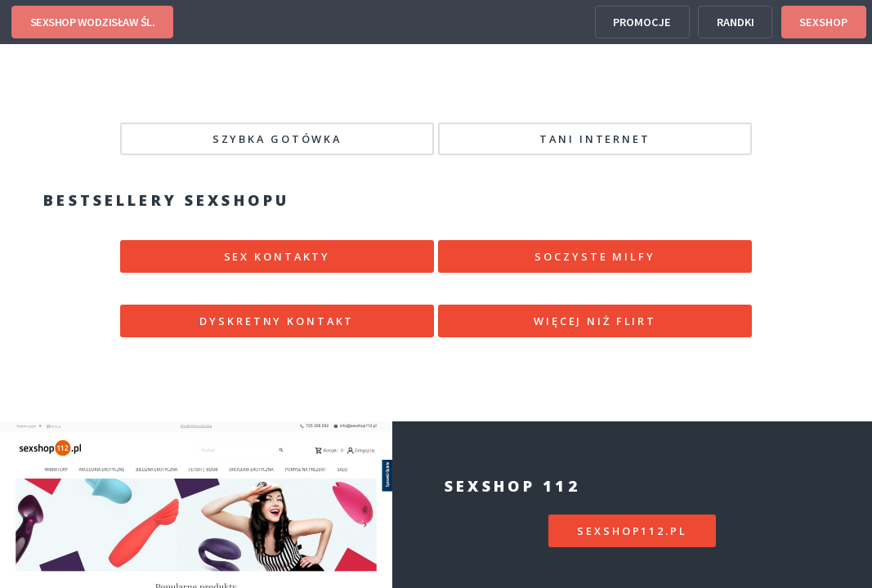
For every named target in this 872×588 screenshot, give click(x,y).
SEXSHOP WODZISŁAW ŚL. (93, 22)
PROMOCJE (642, 22)
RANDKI (736, 22)
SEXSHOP (823, 22)
